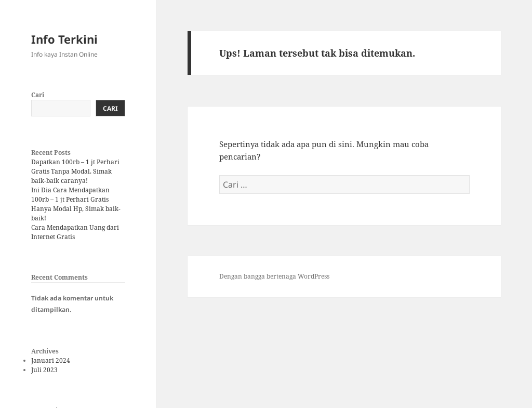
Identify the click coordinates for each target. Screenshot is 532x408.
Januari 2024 (51, 360)
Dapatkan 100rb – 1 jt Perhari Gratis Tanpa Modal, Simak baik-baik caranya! (75, 171)
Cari (38, 95)
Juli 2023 (44, 370)
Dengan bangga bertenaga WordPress (274, 276)
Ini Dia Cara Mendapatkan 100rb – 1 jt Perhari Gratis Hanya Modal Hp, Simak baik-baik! (76, 204)
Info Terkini (64, 39)
